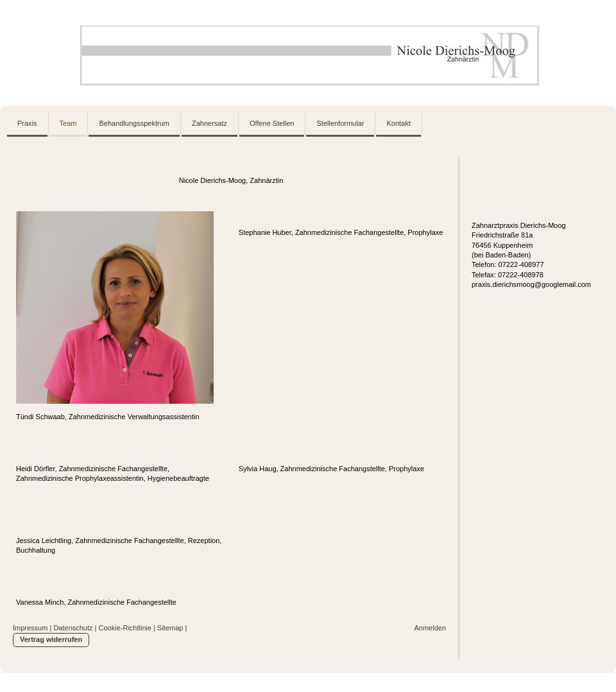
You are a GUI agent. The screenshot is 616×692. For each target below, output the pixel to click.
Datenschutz (73, 628)
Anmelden (430, 628)
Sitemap (170, 628)
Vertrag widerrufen (51, 639)
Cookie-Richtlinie (125, 628)
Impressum (30, 628)
